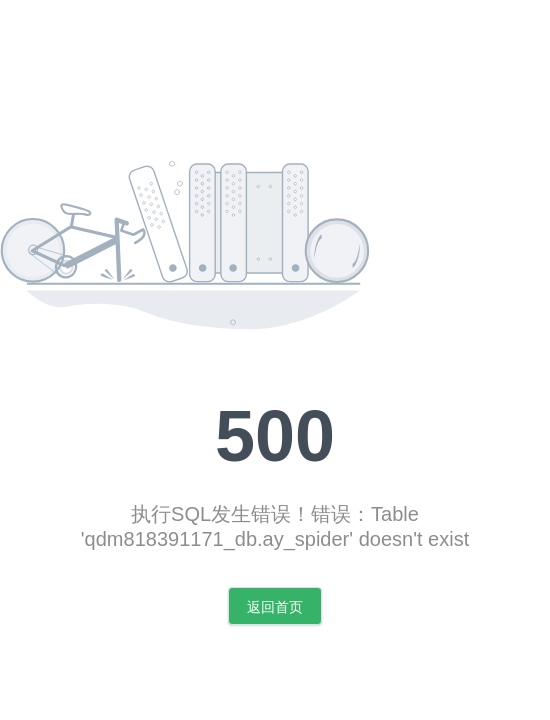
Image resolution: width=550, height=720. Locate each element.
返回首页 (275, 607)
